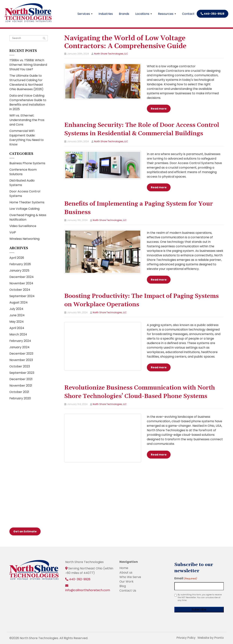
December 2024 (22, 277)
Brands (124, 14)
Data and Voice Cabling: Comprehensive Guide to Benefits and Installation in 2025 (28, 102)
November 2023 (21, 360)
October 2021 (19, 392)
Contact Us (128, 590)
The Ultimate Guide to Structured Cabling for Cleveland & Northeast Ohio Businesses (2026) (26, 82)
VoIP (13, 232)
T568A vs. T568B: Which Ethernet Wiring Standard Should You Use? (28, 65)
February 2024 (20, 341)
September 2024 (22, 296)
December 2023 (21, 354)
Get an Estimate (25, 531)
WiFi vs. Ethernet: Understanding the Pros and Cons (27, 120)
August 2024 (19, 302)
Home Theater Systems (27, 202)
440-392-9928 (213, 14)
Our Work (126, 581)
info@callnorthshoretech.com (88, 590)
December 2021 (21, 379)
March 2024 (18, 334)
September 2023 (22, 373)
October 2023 (20, 366)
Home (124, 568)
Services (85, 14)
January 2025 (19, 271)
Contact (188, 14)
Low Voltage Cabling (24, 209)
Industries (106, 14)
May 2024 (17, 322)
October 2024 (20, 290)
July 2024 (16, 309)
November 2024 (21, 283)
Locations (144, 14)
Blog (123, 586)
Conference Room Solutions (23, 172)
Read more (159, 109)
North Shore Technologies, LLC (111, 54)
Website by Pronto (210, 638)
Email (186, 578)
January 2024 (19, 347)
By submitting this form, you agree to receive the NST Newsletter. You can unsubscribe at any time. (200, 597)
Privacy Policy (184, 638)
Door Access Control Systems (25, 194)
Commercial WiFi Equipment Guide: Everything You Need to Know (27, 138)
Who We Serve (130, 577)
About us (126, 572)
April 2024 (17, 328)
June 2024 (17, 315)
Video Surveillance (23, 226)
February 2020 (20, 398)
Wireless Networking (24, 239)
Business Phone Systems (27, 163)
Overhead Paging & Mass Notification (28, 217)
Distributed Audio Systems (22, 183)
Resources (167, 14)
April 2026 (17, 258)
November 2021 (21, 386)
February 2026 (20, 264)
